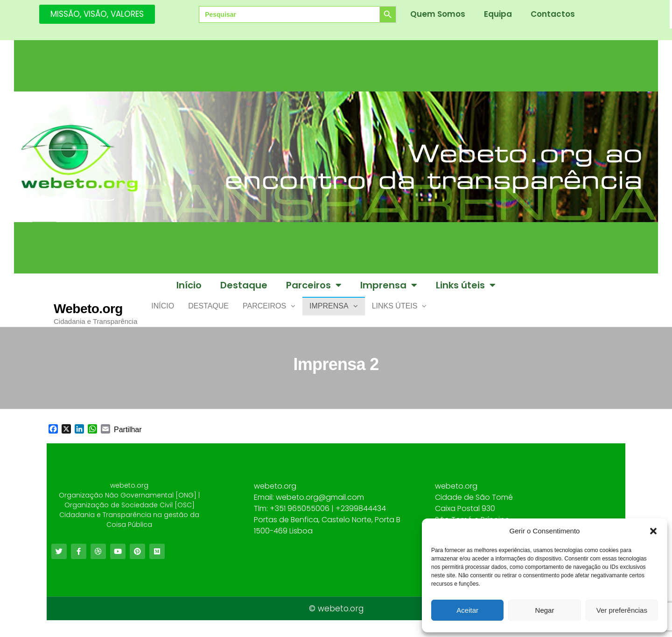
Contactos (553, 14)
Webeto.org (88, 309)
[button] (653, 531)
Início (189, 285)
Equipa (498, 14)
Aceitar (467, 610)
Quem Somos (438, 14)
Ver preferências (622, 610)
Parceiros (314, 285)
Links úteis (466, 285)
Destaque (244, 285)
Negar (545, 610)
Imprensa (389, 285)
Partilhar (128, 437)
